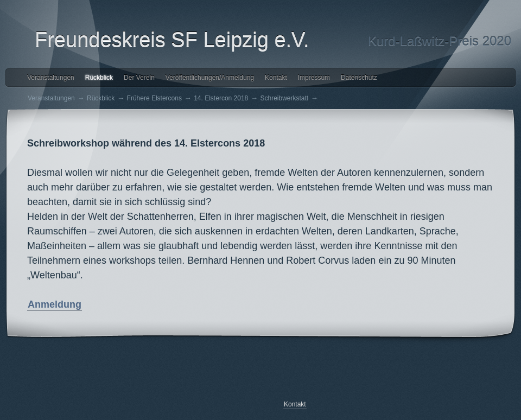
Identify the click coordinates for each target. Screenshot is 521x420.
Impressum (314, 78)
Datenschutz (359, 78)
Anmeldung (55, 304)
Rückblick (99, 78)
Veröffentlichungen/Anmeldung (210, 78)
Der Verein (139, 78)
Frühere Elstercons (154, 98)
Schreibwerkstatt (285, 98)
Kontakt (276, 78)
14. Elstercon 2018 (221, 98)
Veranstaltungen (51, 78)
